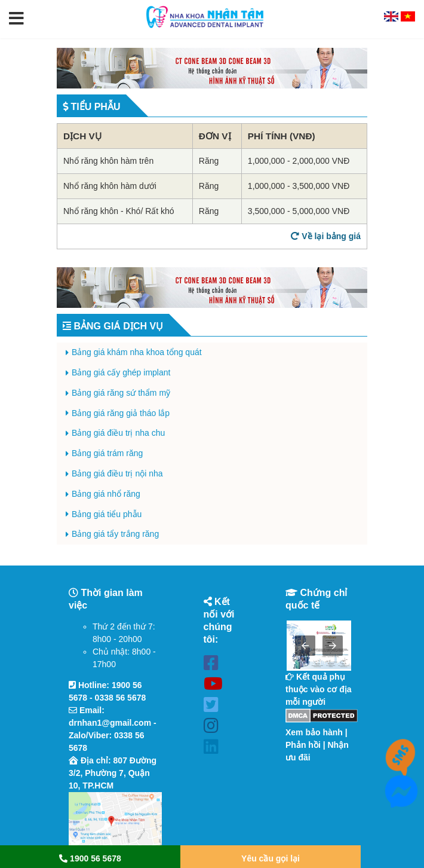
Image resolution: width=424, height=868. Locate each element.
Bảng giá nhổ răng (106, 494)
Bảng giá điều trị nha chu (118, 433)
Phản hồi (303, 745)
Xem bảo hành (314, 732)
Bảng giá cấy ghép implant (121, 372)
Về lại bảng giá (326, 236)
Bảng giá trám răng (107, 453)
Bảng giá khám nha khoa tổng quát (137, 352)
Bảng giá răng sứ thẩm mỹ (121, 393)
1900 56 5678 (90, 858)
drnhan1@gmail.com (110, 723)
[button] (16, 19)
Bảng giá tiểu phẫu (107, 514)
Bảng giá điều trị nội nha (117, 473)
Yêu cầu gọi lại (271, 858)
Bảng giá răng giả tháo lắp (121, 413)
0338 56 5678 (121, 698)
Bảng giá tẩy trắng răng (115, 534)
